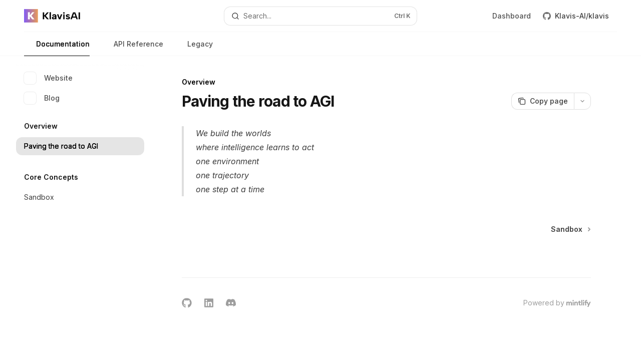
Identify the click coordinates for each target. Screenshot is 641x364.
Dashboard (512, 16)
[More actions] (582, 101)
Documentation (57, 48)
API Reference (132, 48)
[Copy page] (543, 101)
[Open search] (320, 16)
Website (48, 78)
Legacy (194, 48)
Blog (42, 98)
